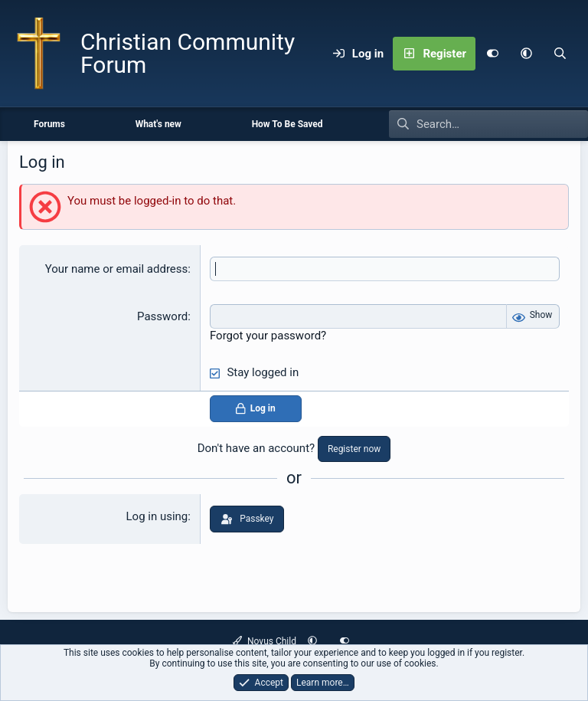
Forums (49, 124)
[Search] (560, 54)
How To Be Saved (287, 124)
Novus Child (265, 641)
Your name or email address (117, 269)
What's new (158, 124)
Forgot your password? (268, 336)
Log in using (157, 516)
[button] (526, 54)
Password (162, 316)
